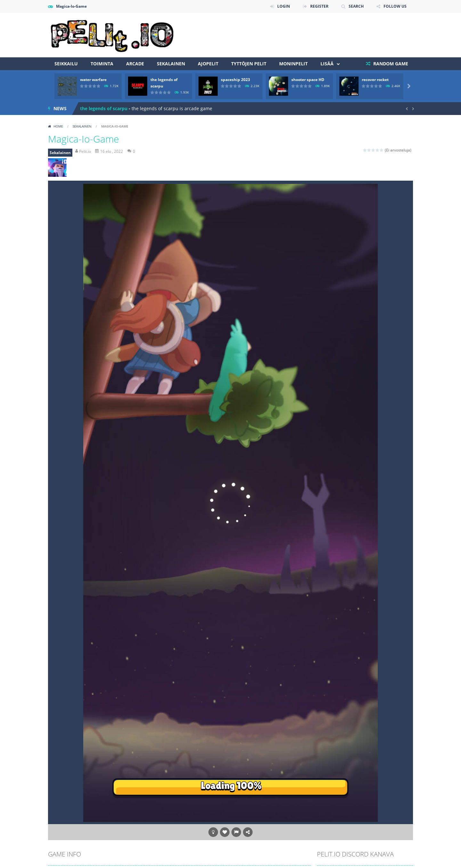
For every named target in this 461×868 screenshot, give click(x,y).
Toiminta (102, 64)
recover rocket (375, 80)
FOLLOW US (395, 6)
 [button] (236, 832)
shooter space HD (308, 80)
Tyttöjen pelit (249, 64)
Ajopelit (208, 64)
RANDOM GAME (390, 64)
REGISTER (319, 6)
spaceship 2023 (235, 80)
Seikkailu (66, 64)
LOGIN (284, 6)
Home (58, 126)
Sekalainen (171, 64)
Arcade (135, 64)
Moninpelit (293, 64)
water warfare (93, 80)
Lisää (327, 64)
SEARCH (356, 6)
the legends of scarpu (104, 108)
